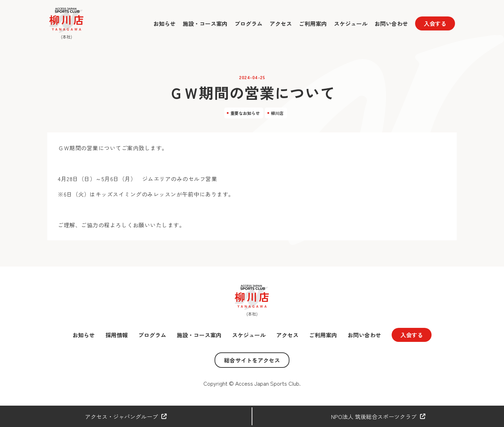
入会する (435, 23)
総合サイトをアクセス (252, 360)
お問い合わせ (391, 23)
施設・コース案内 (205, 23)
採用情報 (117, 335)
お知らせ (164, 23)
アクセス (281, 23)
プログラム (248, 23)
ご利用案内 (313, 23)
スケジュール (351, 23)
